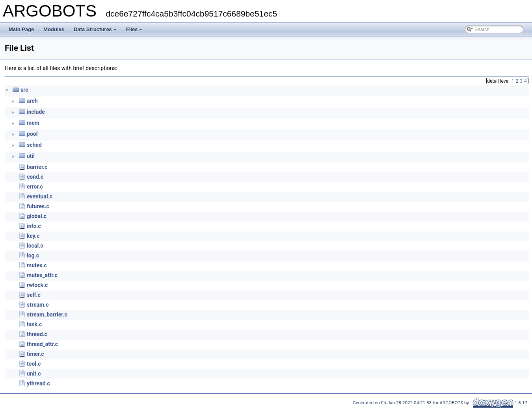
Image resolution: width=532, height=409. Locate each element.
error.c (35, 187)
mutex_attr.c (42, 275)
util (31, 156)
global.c (37, 216)
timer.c (35, 354)
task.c (34, 324)
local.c (35, 246)
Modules (54, 29)
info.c (34, 226)
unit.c (34, 374)
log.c (33, 255)
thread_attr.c (42, 344)
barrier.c (37, 167)
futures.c (38, 206)
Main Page (21, 29)
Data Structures (95, 29)
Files (134, 29)
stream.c (38, 305)
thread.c (37, 334)
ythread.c (38, 383)
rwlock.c (37, 285)
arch (32, 101)
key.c (33, 236)
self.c (34, 295)
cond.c (35, 177)
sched (34, 145)
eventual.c (40, 196)
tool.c (34, 364)
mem (33, 123)
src (24, 90)
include (36, 112)
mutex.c (37, 265)
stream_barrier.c (47, 315)
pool (32, 134)
